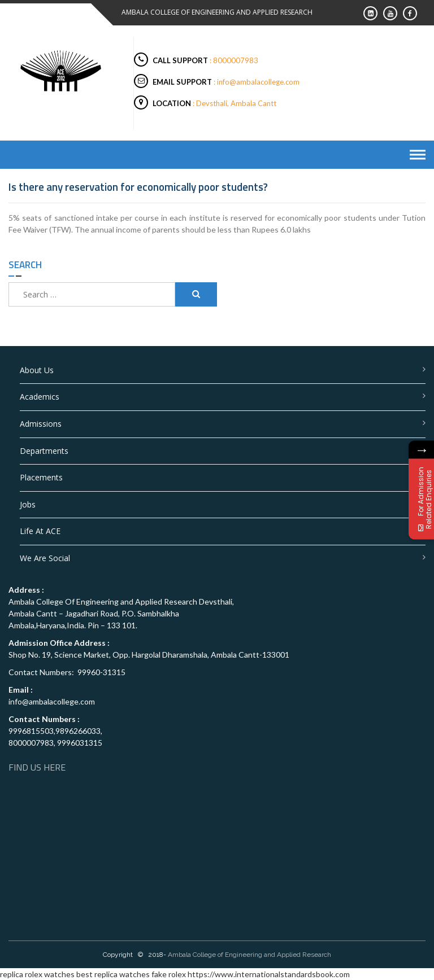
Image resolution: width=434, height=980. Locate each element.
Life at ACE (40, 531)
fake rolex (169, 974)
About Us (37, 370)
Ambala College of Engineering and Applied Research (249, 955)
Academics (40, 397)
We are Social (45, 558)
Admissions (41, 424)
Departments (44, 451)
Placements (41, 477)
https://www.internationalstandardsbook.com (269, 974)
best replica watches (113, 974)
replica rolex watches (37, 974)
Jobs (28, 504)
